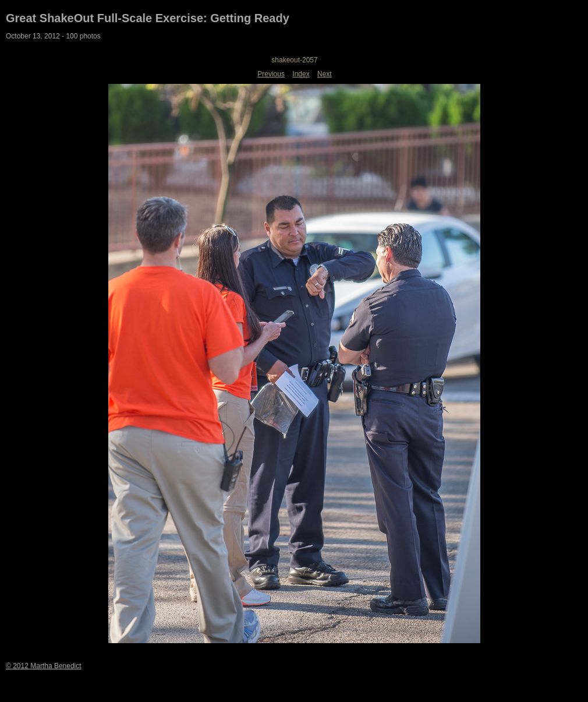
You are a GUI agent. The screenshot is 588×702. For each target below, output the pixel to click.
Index (301, 74)
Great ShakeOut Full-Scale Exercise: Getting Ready (148, 18)
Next (325, 74)
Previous (271, 74)
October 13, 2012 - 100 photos (53, 36)
